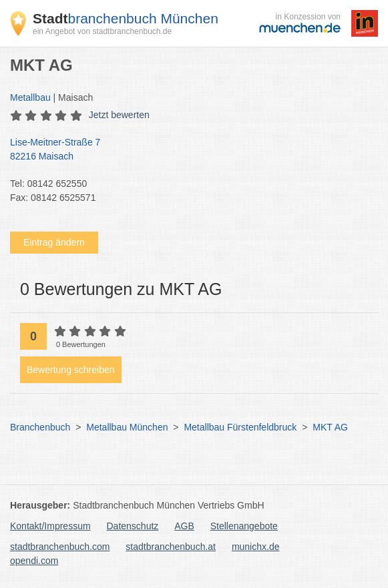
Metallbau (30, 97)
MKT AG (330, 427)
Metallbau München (127, 427)
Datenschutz (133, 526)
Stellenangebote (244, 526)
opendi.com (34, 561)
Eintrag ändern (54, 242)
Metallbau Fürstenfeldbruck (240, 427)
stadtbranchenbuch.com (60, 547)
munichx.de (256, 547)
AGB (184, 526)
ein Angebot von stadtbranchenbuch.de (102, 31)
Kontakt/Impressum (50, 526)
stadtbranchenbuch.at (171, 547)
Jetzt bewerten (119, 115)
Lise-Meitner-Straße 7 (187, 150)
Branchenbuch (40, 427)
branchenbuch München (126, 18)
